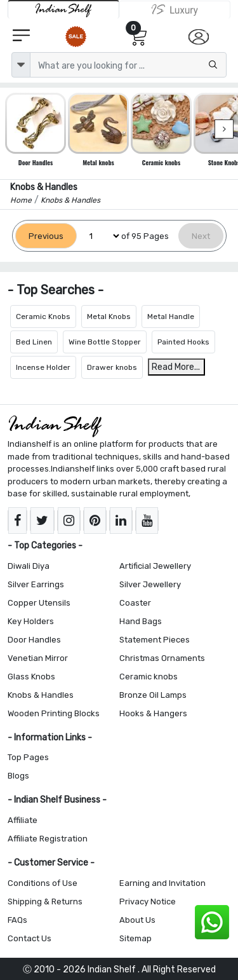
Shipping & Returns (45, 902)
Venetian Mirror (38, 658)
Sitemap (136, 938)
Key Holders (31, 621)
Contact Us (30, 938)
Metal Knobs (109, 316)
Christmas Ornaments (162, 658)
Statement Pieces (155, 640)
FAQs (17, 920)
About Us (137, 920)
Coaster (135, 603)
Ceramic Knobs (43, 316)
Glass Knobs (31, 677)
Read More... (176, 367)
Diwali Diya (29, 566)
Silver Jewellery (150, 584)
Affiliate (23, 820)
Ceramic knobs (149, 677)
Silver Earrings (36, 584)
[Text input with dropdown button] (128, 65)
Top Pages (28, 757)
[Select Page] (99, 236)
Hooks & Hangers (153, 713)
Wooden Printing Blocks (54, 713)
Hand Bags (141, 621)
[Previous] (46, 236)
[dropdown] (21, 65)
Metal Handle (171, 316)
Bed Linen (34, 342)
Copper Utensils (39, 603)
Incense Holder (43, 367)
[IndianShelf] (63, 9)
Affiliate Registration (48, 839)
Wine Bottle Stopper (105, 342)
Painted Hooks (183, 342)
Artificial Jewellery (155, 566)
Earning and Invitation (162, 883)
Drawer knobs (112, 367)
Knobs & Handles (41, 695)
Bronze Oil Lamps (153, 695)
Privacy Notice (148, 902)
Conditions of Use (43, 883)
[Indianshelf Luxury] (175, 10)
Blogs (18, 776)
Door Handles (34, 640)
